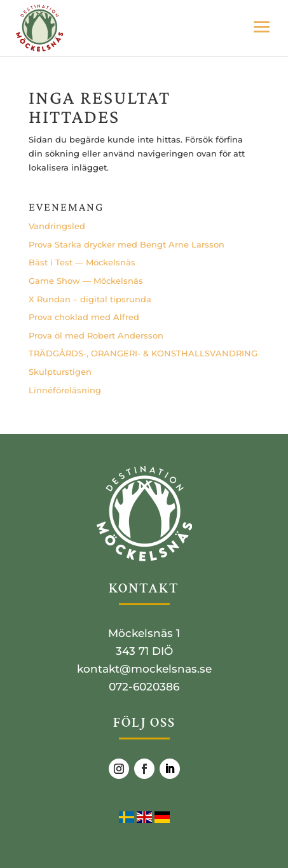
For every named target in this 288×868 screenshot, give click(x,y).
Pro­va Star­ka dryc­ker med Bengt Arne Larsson (127, 244)
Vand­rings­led (57, 226)
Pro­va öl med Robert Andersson (96, 335)
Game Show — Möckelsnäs (86, 281)
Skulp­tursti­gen (60, 372)
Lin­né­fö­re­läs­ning (65, 390)
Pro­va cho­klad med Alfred (84, 317)
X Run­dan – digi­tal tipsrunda (90, 299)
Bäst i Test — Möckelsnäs (82, 262)
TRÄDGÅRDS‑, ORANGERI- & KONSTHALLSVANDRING (143, 353)
